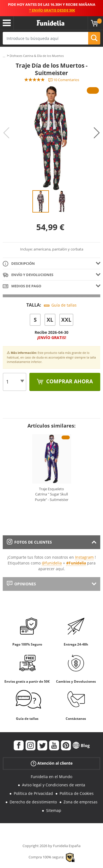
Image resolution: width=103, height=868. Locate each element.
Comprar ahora (69, 381)
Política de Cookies (77, 793)
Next (97, 133)
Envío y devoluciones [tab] (28, 275)
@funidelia (52, 563)
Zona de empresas (80, 802)
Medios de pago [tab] (22, 286)
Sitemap (54, 810)
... (4, 56)
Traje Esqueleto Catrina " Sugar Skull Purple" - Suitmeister (52, 494)
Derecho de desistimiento (33, 802)
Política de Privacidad (33, 793)
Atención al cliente (52, 763)
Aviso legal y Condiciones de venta (54, 785)
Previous (6, 133)
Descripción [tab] (19, 264)
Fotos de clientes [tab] (29, 542)
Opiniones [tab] (21, 584)
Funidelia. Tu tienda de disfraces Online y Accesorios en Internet (51, 23)
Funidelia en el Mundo (51, 777)
